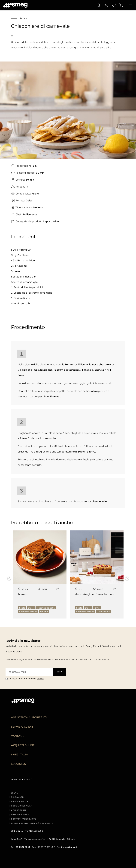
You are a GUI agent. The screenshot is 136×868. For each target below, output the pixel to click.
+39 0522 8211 (22, 847)
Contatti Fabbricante (24, 819)
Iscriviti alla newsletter (23, 641)
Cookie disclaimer (22, 806)
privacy (41, 679)
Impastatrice (51, 221)
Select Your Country (21, 779)
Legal (14, 793)
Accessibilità (19, 810)
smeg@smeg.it (70, 847)
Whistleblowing (21, 815)
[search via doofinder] (98, 5)
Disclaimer (17, 797)
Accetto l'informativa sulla (26, 679)
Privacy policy (20, 802)
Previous (9, 578)
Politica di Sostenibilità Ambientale (32, 823)
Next (127, 578)
